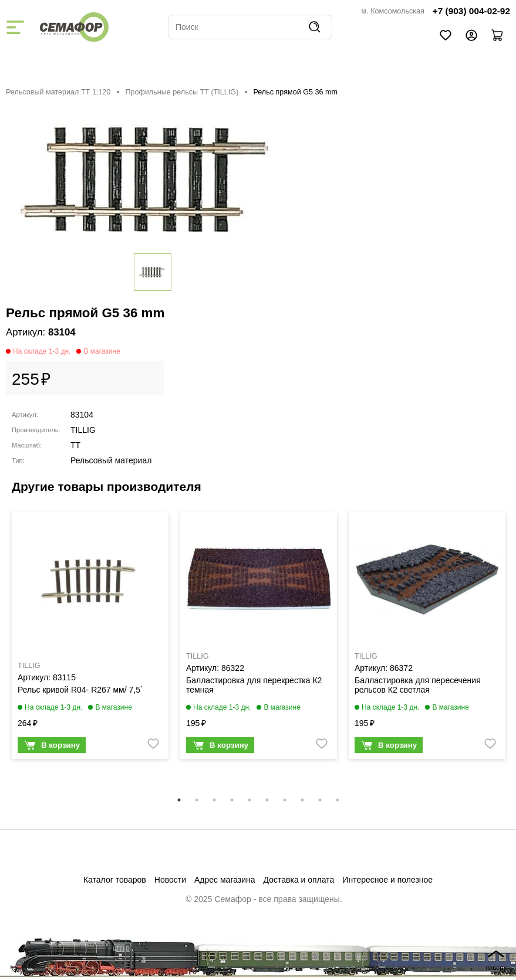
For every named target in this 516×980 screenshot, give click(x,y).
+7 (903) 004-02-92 (471, 11)
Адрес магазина (225, 880)
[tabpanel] (90, 638)
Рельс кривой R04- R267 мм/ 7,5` (80, 690)
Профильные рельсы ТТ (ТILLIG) (182, 92)
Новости (170, 880)
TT (75, 445)
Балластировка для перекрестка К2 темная (254, 685)
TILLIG (83, 430)
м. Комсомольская (393, 11)
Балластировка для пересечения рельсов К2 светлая (418, 685)
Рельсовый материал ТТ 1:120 (58, 92)
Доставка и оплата (299, 880)
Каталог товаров (115, 880)
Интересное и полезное (387, 880)
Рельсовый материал (111, 460)
